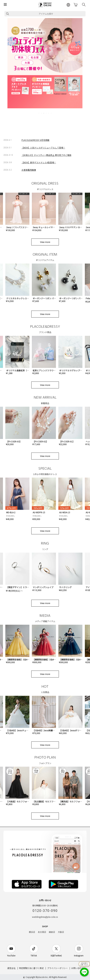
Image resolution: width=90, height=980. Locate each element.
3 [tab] (44, 113)
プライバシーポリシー (57, 968)
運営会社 (11, 968)
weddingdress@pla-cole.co (45, 917)
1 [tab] (39, 113)
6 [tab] (51, 113)
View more (45, 242)
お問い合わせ (77, 968)
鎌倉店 (52, 932)
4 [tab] (46, 113)
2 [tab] (42, 113)
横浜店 (32, 932)
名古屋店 (42, 932)
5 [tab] (49, 113)
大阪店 (61, 932)
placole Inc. (43, 977)
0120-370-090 (45, 911)
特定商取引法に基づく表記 (31, 968)
